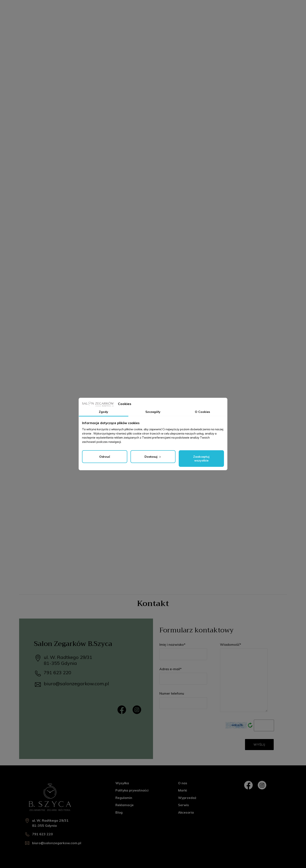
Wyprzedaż (187, 798)
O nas (183, 783)
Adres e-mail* (183, 676)
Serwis (183, 805)
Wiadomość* (244, 677)
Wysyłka (122, 783)
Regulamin (124, 798)
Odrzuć (105, 457)
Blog (119, 812)
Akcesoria (186, 812)
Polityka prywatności (132, 790)
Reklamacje (125, 805)
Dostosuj (153, 457)
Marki (183, 790)
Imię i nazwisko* (183, 651)
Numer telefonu (183, 700)
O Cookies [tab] (202, 412)
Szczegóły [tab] (153, 412)
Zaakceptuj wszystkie (201, 459)
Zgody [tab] (103, 412)
